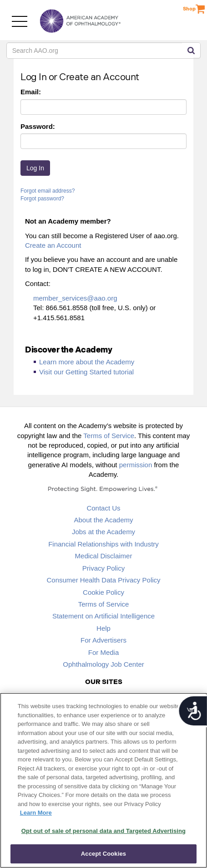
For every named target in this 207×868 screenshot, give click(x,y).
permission (136, 465)
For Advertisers (103, 640)
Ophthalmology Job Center (103, 664)
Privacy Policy (103, 568)
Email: (31, 92)
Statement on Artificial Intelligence (103, 616)
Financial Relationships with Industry (103, 544)
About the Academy (103, 520)
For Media (104, 652)
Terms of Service (109, 436)
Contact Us (103, 508)
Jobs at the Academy (103, 532)
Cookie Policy (103, 592)
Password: (38, 126)
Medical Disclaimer (104, 556)
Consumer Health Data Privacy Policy (103, 580)
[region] (103, 780)
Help (103, 628)
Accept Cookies (103, 854)
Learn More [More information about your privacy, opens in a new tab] (36, 813)
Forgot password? (42, 199)
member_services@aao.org (75, 298)
